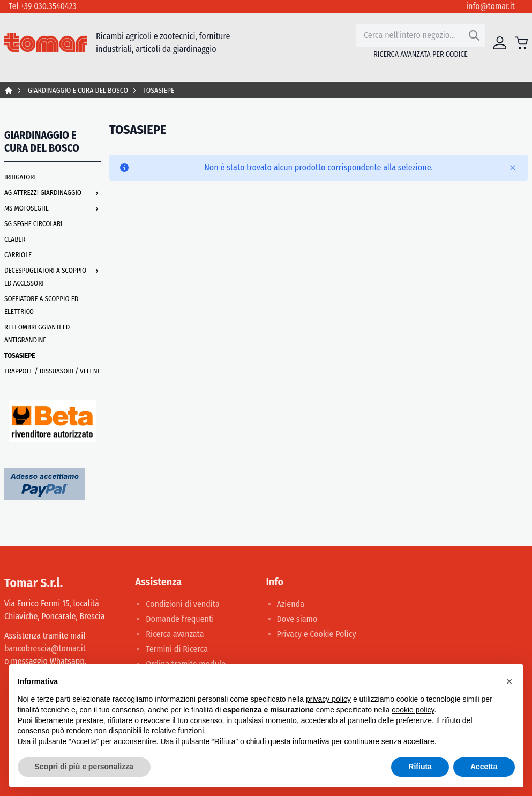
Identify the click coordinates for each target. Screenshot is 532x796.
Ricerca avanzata (175, 634)
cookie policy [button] (413, 710)
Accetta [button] (484, 767)
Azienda (291, 604)
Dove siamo (297, 619)
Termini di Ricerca (177, 649)
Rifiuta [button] (420, 767)
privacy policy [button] (328, 699)
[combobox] (421, 35)
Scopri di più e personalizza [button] (84, 767)
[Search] (474, 35)
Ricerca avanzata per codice (421, 54)
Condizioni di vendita (183, 604)
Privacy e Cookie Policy (317, 634)
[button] (509, 681)
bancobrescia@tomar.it (45, 648)
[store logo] (46, 43)
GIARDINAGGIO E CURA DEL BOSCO (78, 90)
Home (9, 91)
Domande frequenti (180, 619)
